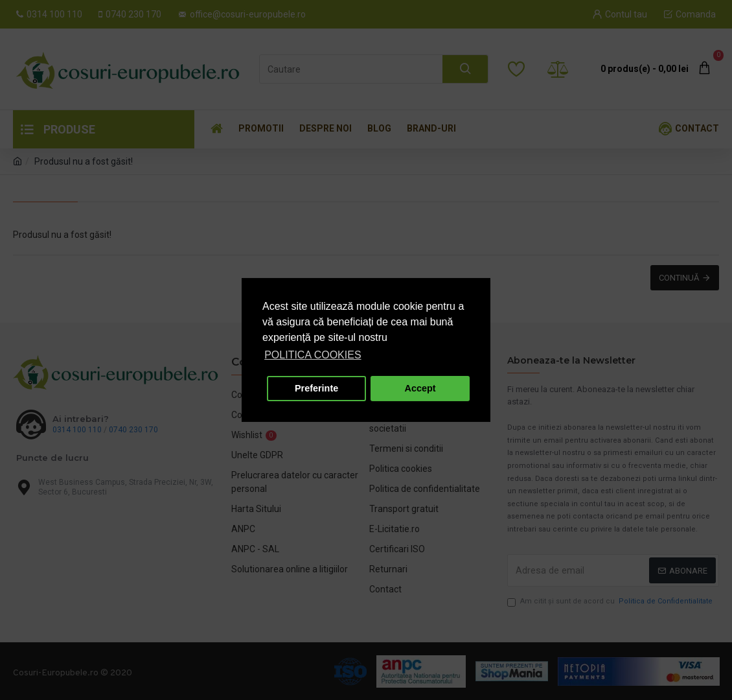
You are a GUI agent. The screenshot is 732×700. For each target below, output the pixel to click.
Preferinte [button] (316, 388)
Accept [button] (420, 388)
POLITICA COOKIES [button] (313, 355)
